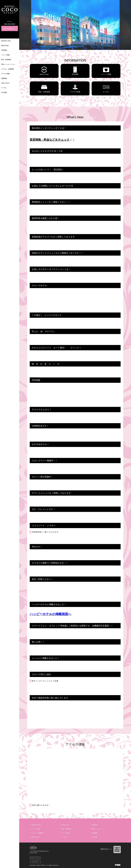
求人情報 (4, 92)
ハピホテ (36, 862)
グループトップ (36, 858)
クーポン (4, 88)
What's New (5, 46)
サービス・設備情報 (8, 69)
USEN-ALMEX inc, (42, 865)
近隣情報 (4, 78)
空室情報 (4, 50)
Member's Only (6, 41)
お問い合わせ (5, 83)
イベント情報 (5, 55)
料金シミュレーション (8, 64)
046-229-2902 (34, 853)
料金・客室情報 (6, 60)
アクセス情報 (5, 74)
